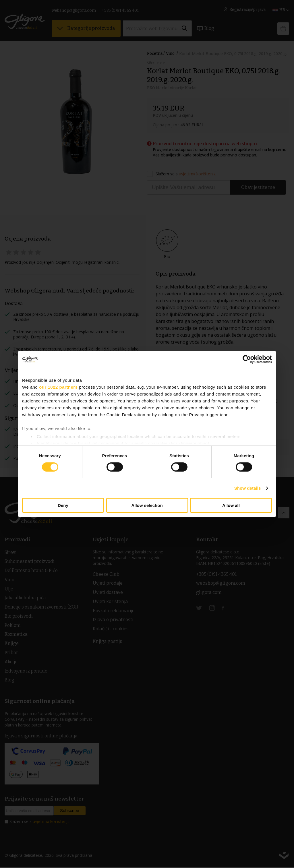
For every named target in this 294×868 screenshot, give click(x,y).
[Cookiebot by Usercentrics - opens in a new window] (247, 359)
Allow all (231, 505)
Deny (63, 505)
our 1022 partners (58, 387)
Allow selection (147, 505)
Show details (248, 488)
